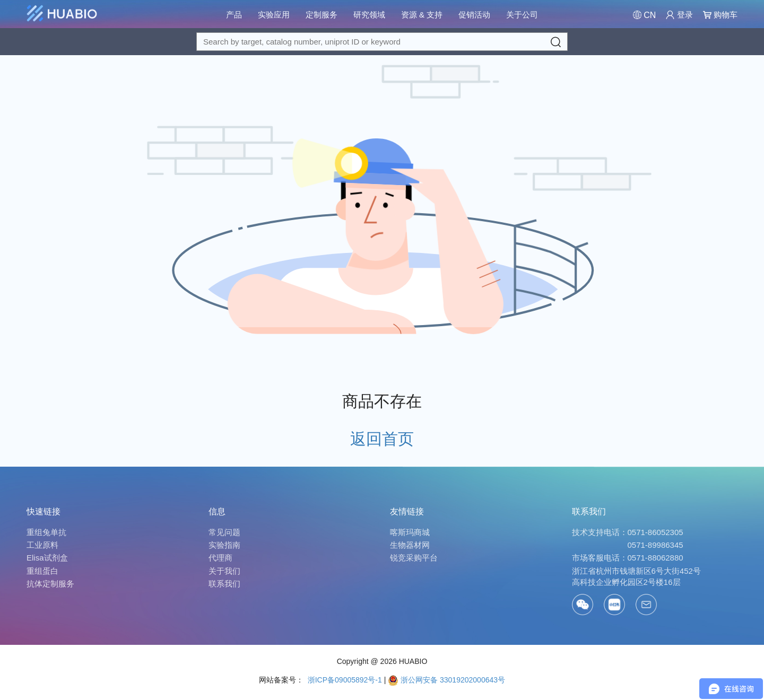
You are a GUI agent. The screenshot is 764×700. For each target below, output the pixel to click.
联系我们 (224, 584)
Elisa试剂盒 (47, 558)
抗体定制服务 (50, 584)
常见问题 (224, 532)
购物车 (720, 15)
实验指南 (224, 545)
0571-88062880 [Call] (656, 558)
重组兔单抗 (46, 532)
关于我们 (224, 571)
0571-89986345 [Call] (656, 545)
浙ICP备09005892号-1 (344, 680)
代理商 (220, 558)
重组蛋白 (42, 571)
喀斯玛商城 (410, 532)
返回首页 (382, 439)
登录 (679, 15)
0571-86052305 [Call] (656, 532)
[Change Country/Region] (644, 15)
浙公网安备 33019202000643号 (446, 680)
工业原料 (42, 545)
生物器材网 (410, 545)
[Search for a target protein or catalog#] (382, 42)
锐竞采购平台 (414, 558)
